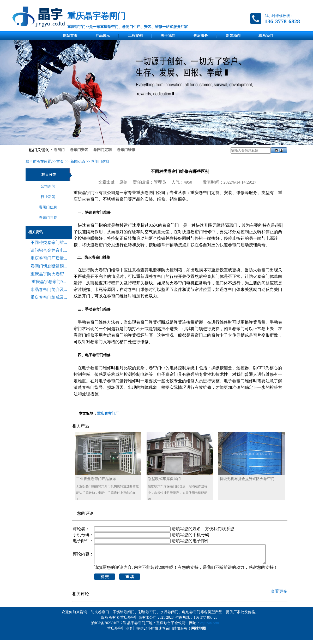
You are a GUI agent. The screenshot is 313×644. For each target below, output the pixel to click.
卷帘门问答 (48, 218)
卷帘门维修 (126, 150)
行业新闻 (48, 197)
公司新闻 (48, 186)
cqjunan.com (210, 627)
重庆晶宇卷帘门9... (49, 282)
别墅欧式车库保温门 (164, 479)
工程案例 (135, 36)
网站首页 (70, 36)
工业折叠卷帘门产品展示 (96, 479)
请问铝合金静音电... (49, 250)
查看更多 (279, 595)
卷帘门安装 (79, 150)
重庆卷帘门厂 (108, 414)
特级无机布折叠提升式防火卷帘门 (247, 479)
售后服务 (201, 36)
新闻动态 (233, 36)
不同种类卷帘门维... (49, 242)
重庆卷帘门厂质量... (49, 258)
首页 (60, 162)
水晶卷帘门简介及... (49, 289)
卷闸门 (59, 150)
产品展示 (103, 36)
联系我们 (266, 36)
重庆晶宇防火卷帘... (49, 274)
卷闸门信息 (100, 162)
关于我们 (168, 36)
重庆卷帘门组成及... (49, 297)
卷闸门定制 (103, 150)
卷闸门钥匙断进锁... (49, 266)
